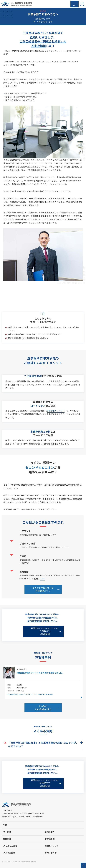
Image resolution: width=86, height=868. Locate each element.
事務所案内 (50, 832)
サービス (7, 832)
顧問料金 (7, 839)
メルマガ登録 (9, 853)
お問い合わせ (51, 853)
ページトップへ (83, 865)
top (5, 825)
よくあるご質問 (10, 846)
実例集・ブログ (52, 846)
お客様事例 (50, 839)
